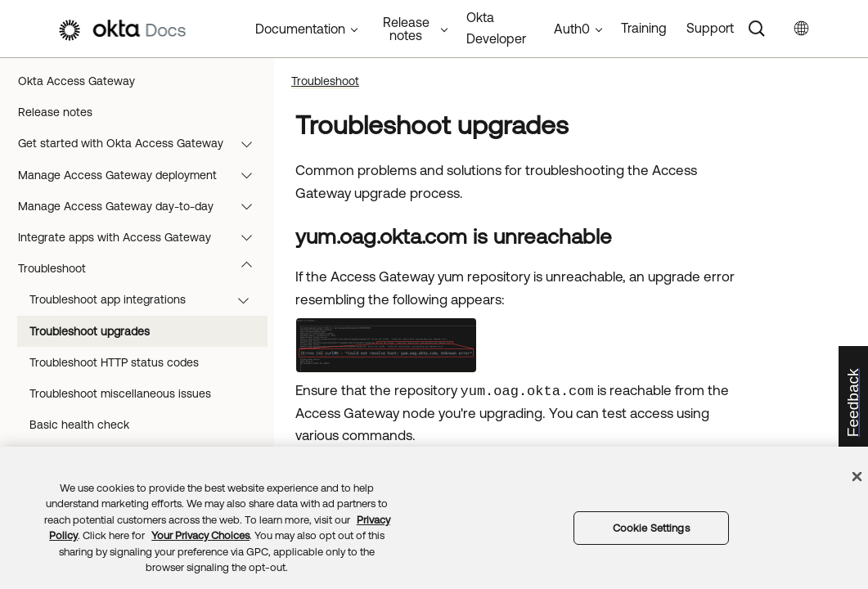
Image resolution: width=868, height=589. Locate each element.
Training (644, 28)
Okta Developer (496, 28)
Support (710, 28)
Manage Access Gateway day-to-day (143, 206)
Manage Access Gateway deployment (143, 175)
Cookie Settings (651, 528)
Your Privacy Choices (200, 535)
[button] (250, 143)
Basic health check (79, 425)
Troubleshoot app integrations (147, 299)
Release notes (55, 112)
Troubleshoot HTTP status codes (114, 362)
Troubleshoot (143, 268)
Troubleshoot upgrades (90, 331)
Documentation (300, 29)
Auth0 (572, 29)
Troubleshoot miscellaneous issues (120, 393)
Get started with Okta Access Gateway (143, 143)
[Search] (757, 29)
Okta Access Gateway (76, 81)
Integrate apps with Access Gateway (143, 237)
